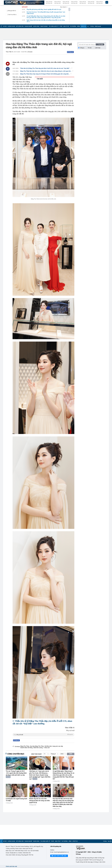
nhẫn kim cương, (38, 748)
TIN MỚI (40, 79)
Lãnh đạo (98, 48)
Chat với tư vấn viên (59, 856)
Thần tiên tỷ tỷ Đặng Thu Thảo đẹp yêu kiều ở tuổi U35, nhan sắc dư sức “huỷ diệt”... (46, 68)
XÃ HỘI (5, 26)
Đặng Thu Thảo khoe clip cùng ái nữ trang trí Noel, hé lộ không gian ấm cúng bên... (46, 74)
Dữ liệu (92, 26)
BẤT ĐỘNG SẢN (20, 26)
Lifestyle (30, 52)
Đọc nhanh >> (64, 7)
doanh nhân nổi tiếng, (27, 748)
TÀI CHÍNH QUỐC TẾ (54, 26)
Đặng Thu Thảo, (25, 746)
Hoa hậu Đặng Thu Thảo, (37, 746)
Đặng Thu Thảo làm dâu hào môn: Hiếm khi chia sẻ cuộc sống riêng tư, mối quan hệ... (47, 71)
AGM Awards (98, 26)
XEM (71, 754)
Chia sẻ (71, 52)
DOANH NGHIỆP (28, 26)
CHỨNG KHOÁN (11, 26)
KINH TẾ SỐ (66, 26)
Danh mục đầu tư (11, 15)
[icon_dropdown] (107, 2)
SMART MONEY (44, 26)
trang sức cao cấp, (58, 746)
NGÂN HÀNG (36, 26)
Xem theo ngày (36, 754)
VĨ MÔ (61, 26)
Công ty (82, 48)
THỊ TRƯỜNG (73, 26)
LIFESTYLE (83, 26)
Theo (43, 734)
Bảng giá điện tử (11, 11)
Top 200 (110, 841)
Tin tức (90, 48)
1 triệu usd (46, 748)
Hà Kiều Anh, (48, 746)
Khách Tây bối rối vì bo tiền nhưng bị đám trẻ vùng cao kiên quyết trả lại (39, 801)
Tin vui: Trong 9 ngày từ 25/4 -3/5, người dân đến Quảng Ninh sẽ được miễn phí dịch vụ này (16, 773)
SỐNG (78, 26)
